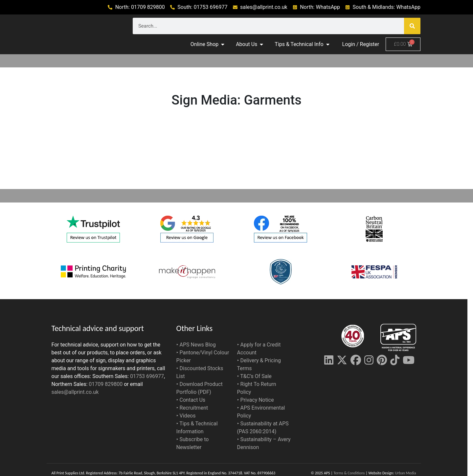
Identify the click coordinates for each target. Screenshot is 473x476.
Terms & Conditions (349, 473)
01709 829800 (106, 384)
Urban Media (406, 473)
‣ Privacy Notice (256, 400)
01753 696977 (147, 376)
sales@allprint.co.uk (75, 392)
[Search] (412, 26)
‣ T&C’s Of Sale (254, 376)
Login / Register (361, 44)
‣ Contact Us (191, 400)
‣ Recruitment (192, 408)
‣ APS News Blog (196, 345)
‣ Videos (186, 416)
